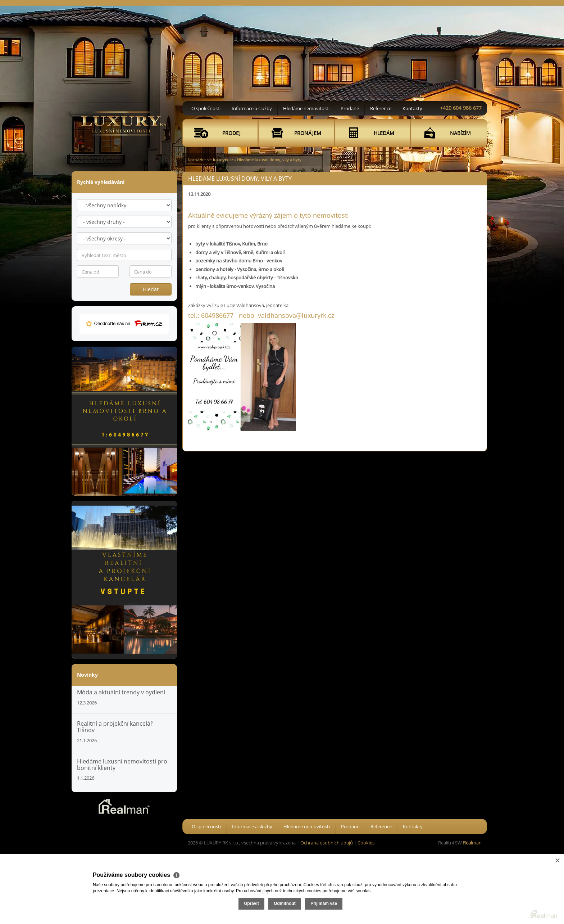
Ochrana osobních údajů (327, 843)
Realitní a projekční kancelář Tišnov (115, 727)
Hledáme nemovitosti (306, 108)
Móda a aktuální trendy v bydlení (121, 692)
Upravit (444, 894)
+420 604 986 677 (461, 108)
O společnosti (206, 108)
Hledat (151, 289)
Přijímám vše (517, 894)
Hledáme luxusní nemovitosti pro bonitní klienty (122, 765)
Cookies (366, 843)
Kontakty (412, 108)
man (472, 843)
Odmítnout (478, 894)
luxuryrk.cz (223, 160)
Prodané (350, 108)
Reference (381, 108)
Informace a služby (252, 108)
